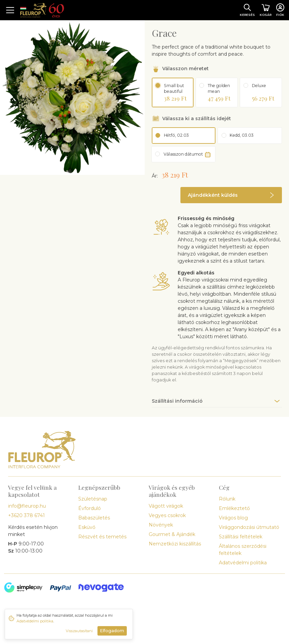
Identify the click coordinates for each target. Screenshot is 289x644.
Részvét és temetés (102, 537)
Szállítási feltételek (241, 537)
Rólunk (227, 499)
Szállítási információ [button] (177, 401)
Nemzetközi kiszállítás (175, 544)
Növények (161, 525)
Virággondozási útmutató (249, 527)
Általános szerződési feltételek (243, 550)
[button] (231, 195)
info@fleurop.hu (27, 506)
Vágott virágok (166, 506)
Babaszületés (94, 518)
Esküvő (87, 527)
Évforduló (90, 508)
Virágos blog (233, 518)
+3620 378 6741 (26, 515)
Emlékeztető (234, 508)
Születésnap (93, 499)
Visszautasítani (79, 631)
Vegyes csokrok (167, 515)
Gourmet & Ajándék (172, 534)
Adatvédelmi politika (243, 563)
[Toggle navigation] (10, 10)
